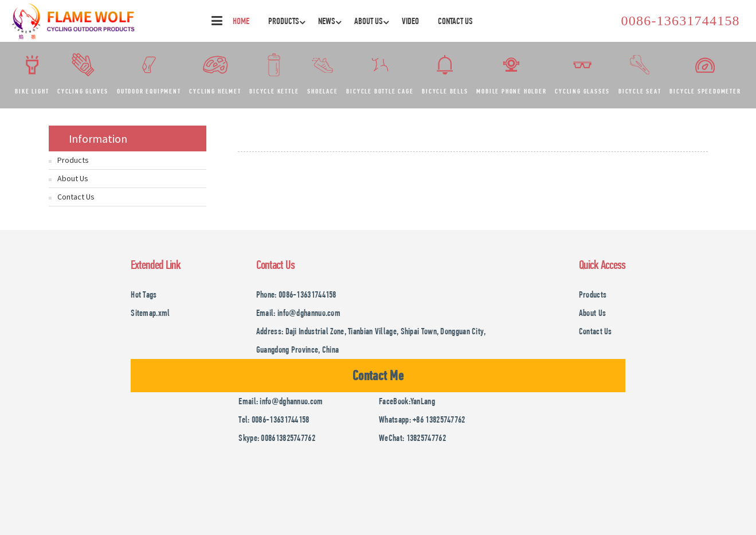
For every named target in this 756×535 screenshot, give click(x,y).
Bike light (32, 91)
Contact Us (455, 21)
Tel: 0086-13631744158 (274, 419)
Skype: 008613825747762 (277, 438)
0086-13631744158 (681, 21)
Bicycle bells (445, 91)
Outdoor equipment (149, 91)
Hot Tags (144, 294)
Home (241, 21)
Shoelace (322, 91)
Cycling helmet (215, 91)
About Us (373, 21)
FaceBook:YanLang (407, 401)
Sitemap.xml (150, 313)
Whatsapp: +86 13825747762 (422, 419)
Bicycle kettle (274, 91)
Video (410, 21)
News (331, 21)
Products (288, 21)
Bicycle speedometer (705, 91)
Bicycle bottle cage (380, 91)
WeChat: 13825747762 (412, 438)
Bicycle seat (640, 91)
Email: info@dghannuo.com (298, 313)
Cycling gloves (83, 91)
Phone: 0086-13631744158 (296, 294)
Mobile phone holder (511, 91)
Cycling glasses (582, 91)
